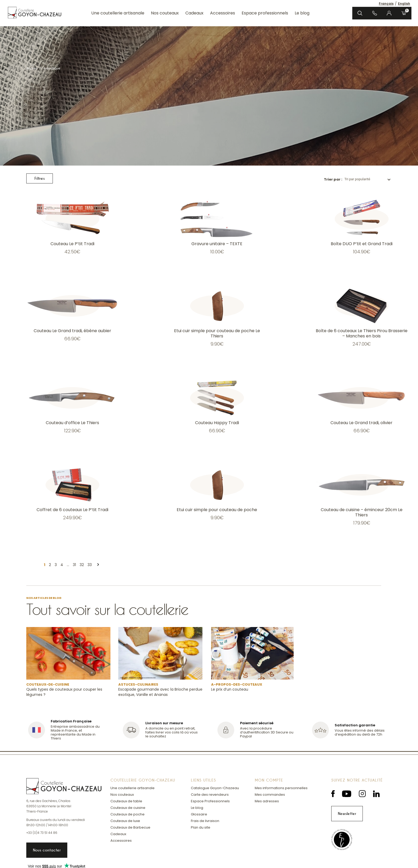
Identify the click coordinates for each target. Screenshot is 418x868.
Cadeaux (194, 13)
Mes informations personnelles (281, 788)
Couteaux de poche (128, 814)
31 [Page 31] (74, 565)
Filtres (40, 178)
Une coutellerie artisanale (118, 13)
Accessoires (223, 13)
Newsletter (347, 814)
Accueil (32, 68)
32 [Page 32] (82, 565)
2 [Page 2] (50, 565)
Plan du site (201, 827)
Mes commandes (270, 795)
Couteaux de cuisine (128, 808)
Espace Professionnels (210, 801)
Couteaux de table (126, 801)
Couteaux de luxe (125, 821)
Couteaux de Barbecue (130, 827)
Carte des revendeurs (210, 795)
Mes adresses (267, 801)
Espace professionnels (265, 13)
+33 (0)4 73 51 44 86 (42, 833)
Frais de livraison (205, 821)
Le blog (302, 13)
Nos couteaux (165, 13)
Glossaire (199, 814)
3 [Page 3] (56, 565)
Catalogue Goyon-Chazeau (215, 788)
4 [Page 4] (62, 565)
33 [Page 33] (90, 565)
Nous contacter (47, 850)
